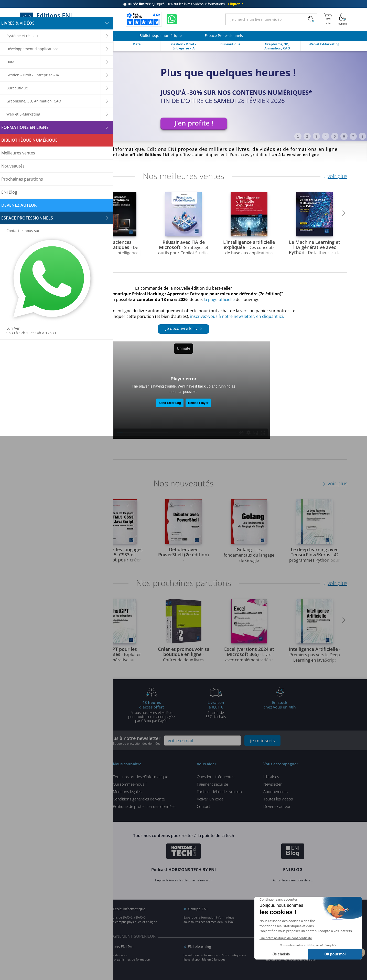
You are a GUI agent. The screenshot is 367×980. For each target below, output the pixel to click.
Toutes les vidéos (278, 799)
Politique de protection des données (144, 806)
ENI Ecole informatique (126, 909)
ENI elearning (199, 947)
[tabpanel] (183, 96)
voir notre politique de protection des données (128, 743)
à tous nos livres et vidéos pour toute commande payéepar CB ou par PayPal (152, 711)
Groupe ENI (198, 909)
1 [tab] (298, 136)
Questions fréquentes (215, 777)
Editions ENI (48, 19)
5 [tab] (335, 136)
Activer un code (210, 799)
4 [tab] (325, 136)
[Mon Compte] (343, 19)
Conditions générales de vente (139, 799)
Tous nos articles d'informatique (141, 777)
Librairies (271, 777)
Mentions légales (127, 791)
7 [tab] (353, 136)
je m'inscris (262, 741)
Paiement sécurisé (212, 784)
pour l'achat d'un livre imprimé (87, 709)
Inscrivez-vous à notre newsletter (124, 740)
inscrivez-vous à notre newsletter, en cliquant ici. (237, 316)
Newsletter (273, 784)
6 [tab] (344, 136)
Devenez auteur (277, 806)
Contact (203, 806)
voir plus (337, 176)
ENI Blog (31, 909)
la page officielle (219, 299)
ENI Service (34, 947)
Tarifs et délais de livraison (219, 791)
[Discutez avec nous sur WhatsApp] (172, 19)
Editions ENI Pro (120, 947)
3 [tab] (316, 136)
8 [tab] (362, 136)
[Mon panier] (328, 19)
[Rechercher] (311, 19)
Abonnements (276, 791)
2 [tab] (307, 136)
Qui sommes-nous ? (130, 784)
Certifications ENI (284, 947)
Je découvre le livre (184, 328)
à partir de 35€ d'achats (216, 709)
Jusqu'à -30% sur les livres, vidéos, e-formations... (184, 4)
